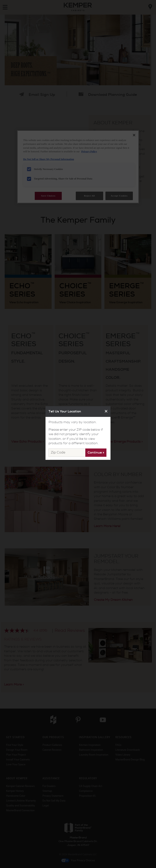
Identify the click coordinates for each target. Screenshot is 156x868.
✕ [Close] (106, 411)
